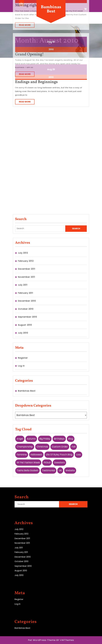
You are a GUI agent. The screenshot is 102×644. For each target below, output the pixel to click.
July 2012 (23, 253)
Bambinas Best (51, 9)
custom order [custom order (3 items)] (60, 447)
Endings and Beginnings (36, 55)
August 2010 (25, 325)
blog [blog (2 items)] (71, 439)
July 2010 (23, 333)
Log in (21, 366)
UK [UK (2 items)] (60, 470)
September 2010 (27, 317)
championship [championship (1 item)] (25, 447)
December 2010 (27, 301)
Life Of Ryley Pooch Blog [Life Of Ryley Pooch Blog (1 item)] (59, 455)
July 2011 (23, 285)
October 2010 (26, 309)
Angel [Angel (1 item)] (20, 439)
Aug (50, 42)
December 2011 (27, 269)
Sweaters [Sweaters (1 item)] (59, 463)
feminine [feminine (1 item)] (22, 455)
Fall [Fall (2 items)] (74, 447)
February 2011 (26, 293)
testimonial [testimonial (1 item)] (49, 470)
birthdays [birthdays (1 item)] (59, 439)
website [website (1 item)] (70, 470)
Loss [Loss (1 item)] (78, 455)
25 (54, 42)
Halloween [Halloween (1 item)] (36, 455)
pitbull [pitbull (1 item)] (47, 463)
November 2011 (27, 277)
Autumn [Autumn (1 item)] (31, 439)
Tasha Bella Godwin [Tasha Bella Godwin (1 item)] (27, 470)
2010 (51, 50)
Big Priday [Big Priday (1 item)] (45, 439)
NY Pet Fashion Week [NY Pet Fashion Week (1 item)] (28, 463)
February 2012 (26, 261)
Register (23, 358)
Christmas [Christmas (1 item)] (42, 447)
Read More (27, 75)
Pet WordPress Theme (42, 640)
